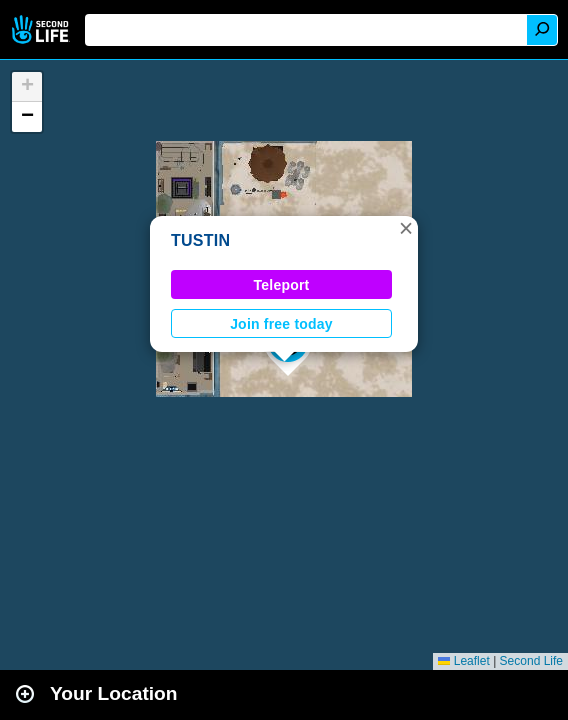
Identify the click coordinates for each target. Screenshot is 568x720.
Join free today (281, 324)
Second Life (42, 29)
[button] (406, 228)
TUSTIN (200, 240)
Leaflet (463, 661)
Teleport (282, 285)
